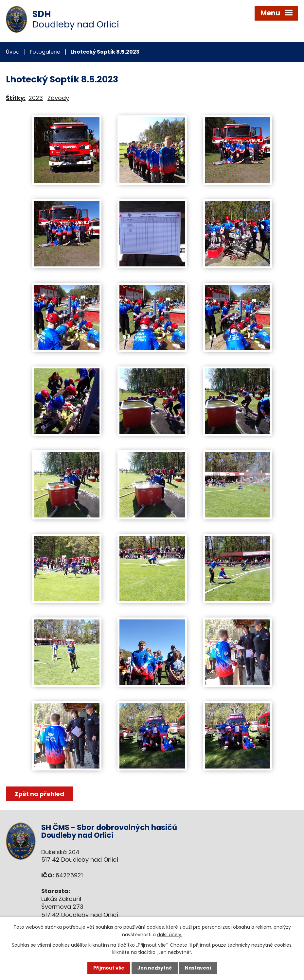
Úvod (13, 52)
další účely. (170, 934)
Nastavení (198, 968)
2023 (36, 98)
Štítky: (16, 98)
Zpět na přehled (39, 794)
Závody (58, 98)
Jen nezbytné (155, 968)
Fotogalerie (45, 52)
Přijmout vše (109, 968)
